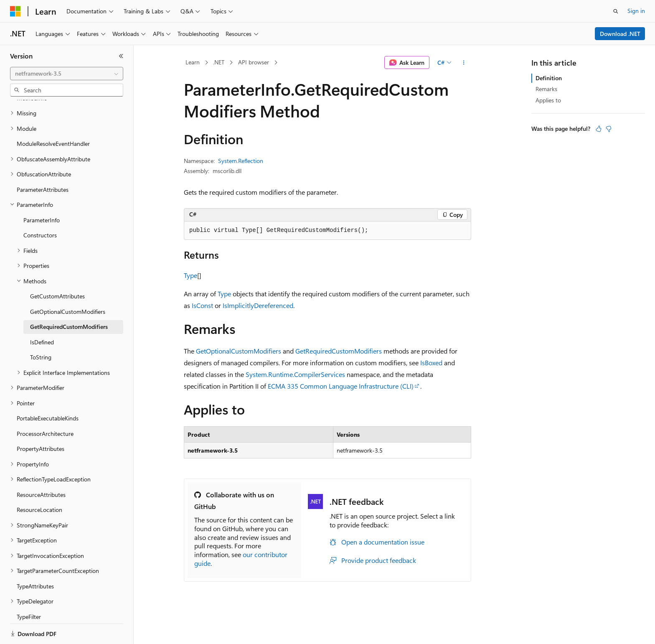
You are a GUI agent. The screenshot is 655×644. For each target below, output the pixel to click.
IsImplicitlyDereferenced (258, 305)
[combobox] (67, 74)
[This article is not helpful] (609, 129)
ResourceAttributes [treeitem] (41, 466)
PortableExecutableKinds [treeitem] (48, 389)
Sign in (636, 11)
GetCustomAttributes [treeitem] (57, 267)
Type (190, 275)
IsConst (202, 305)
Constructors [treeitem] (40, 206)
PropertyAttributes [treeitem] (41, 420)
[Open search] (616, 11)
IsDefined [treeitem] (42, 313)
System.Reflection (241, 161)
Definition (549, 78)
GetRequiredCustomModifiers (339, 351)
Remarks (546, 89)
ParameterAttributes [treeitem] (43, 161)
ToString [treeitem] (41, 328)
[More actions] (464, 63)
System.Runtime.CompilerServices (295, 374)
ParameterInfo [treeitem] (42, 191)
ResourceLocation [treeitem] (39, 481)
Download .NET (620, 34)
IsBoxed (431, 363)
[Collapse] (121, 56)
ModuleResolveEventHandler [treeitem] (53, 115)
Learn (193, 62)
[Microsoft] (15, 11)
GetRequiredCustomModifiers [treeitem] (69, 298)
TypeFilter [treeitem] (29, 588)
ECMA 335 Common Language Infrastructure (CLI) (341, 386)
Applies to (548, 100)
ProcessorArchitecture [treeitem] (45, 405)
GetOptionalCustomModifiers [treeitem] (68, 283)
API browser (254, 62)
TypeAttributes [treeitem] (35, 557)
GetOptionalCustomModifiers (239, 351)
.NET (219, 62)
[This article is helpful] (599, 129)
